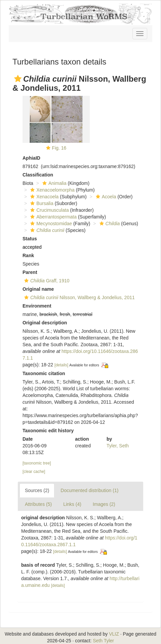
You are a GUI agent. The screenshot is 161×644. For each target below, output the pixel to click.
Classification (38, 175)
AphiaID (31, 158)
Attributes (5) (38, 504)
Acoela (105, 197)
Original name (38, 289)
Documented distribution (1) (89, 490)
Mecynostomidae (50, 224)
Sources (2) (37, 490)
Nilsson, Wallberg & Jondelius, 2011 (79, 297)
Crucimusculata (49, 210)
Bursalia (41, 203)
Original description (45, 323)
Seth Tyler (103, 641)
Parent (30, 272)
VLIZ (114, 634)
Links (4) (72, 504)
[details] (61, 365)
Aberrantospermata (53, 217)
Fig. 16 (59, 148)
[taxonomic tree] (37, 463)
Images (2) (104, 504)
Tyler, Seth (118, 446)
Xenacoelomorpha (52, 190)
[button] (18, 79)
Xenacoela (44, 197)
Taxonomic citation (44, 373)
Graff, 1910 (46, 281)
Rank (28, 255)
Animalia (54, 183)
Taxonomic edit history (48, 431)
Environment (37, 306)
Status (30, 239)
